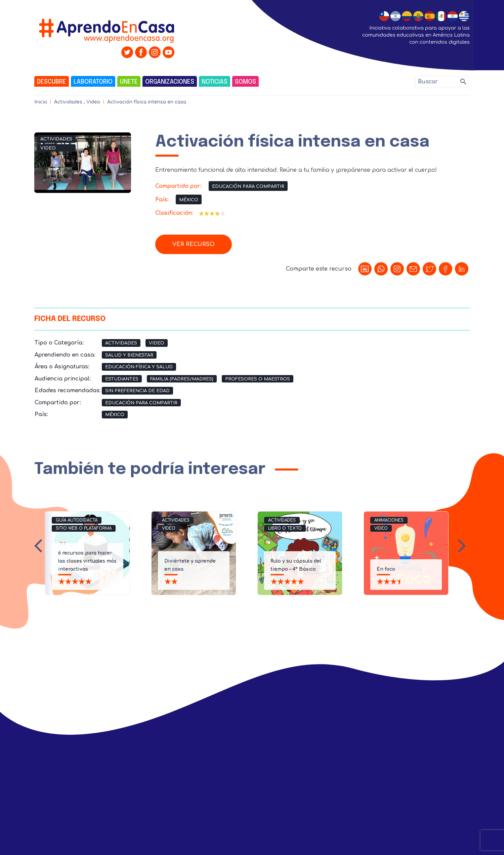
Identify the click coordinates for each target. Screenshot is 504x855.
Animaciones (389, 520)
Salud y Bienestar (129, 355)
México (189, 200)
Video (93, 102)
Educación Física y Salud (139, 367)
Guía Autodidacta (77, 520)
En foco (386, 569)
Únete (129, 82)
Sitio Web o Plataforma (84, 528)
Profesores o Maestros (258, 379)
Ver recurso (194, 244)
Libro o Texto (285, 528)
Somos (245, 82)
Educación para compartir (248, 187)
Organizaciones (170, 82)
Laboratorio (93, 82)
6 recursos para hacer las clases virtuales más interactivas (87, 561)
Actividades (68, 102)
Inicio (41, 102)
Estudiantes (122, 379)
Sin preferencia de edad (137, 391)
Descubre (52, 82)
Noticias (215, 82)
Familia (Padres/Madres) (182, 379)
